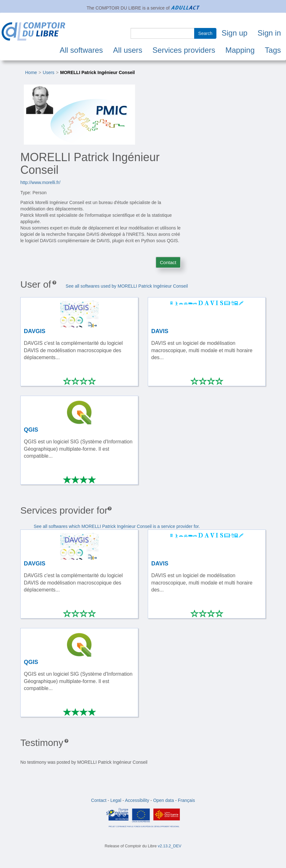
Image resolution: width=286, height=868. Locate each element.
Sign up (234, 33)
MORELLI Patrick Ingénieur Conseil (97, 72)
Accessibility (137, 800)
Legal (116, 800)
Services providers (184, 50)
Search (205, 33)
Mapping (240, 50)
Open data (163, 800)
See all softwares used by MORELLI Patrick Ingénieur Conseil (127, 286)
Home (31, 72)
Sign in (269, 33)
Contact (168, 262)
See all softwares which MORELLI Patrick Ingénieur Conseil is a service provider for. (117, 526)
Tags (273, 50)
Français (187, 800)
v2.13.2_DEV (170, 846)
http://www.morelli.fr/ (40, 182)
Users (49, 72)
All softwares (81, 50)
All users (128, 50)
